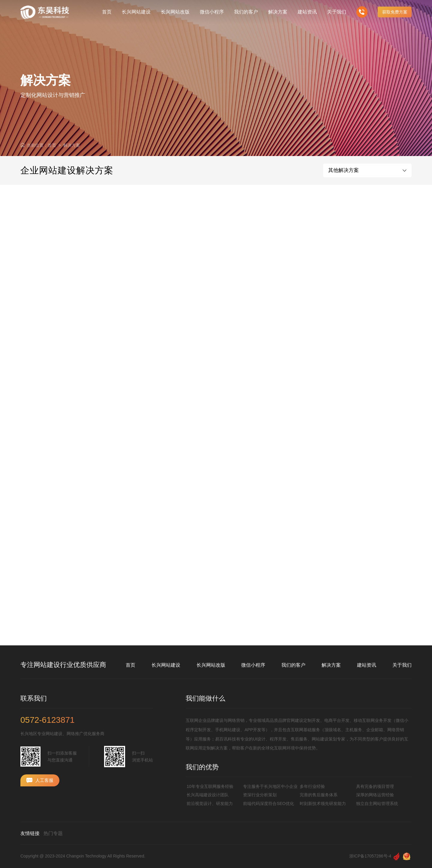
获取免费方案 (395, 12)
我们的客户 (293, 665)
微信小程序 (253, 665)
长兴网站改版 (211, 665)
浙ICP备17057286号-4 (370, 856)
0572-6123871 (48, 720)
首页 (52, 145)
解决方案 (72, 145)
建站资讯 (367, 665)
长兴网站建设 (166, 665)
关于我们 (402, 665)
